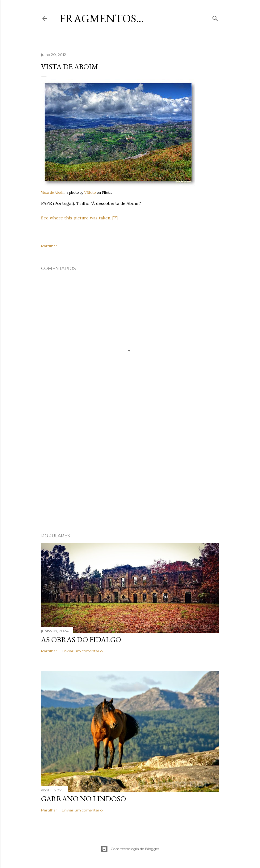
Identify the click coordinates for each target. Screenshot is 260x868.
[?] (115, 218)
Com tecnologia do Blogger (130, 849)
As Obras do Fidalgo (81, 639)
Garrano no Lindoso (84, 799)
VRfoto (90, 193)
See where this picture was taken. (76, 218)
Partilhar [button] (49, 246)
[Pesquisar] (215, 17)
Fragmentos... (102, 18)
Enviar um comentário (82, 651)
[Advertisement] (130, 474)
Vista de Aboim (53, 193)
